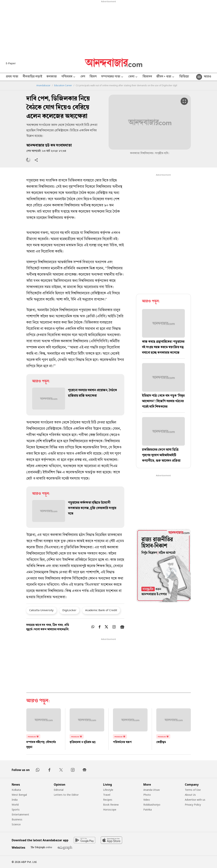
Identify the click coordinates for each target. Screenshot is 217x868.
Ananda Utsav (152, 790)
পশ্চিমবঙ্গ (69, 77)
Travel (107, 795)
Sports (16, 810)
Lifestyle (108, 790)
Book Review (111, 805)
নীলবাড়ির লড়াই (32, 77)
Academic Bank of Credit (101, 610)
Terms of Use (193, 790)
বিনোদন (147, 77)
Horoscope (110, 810)
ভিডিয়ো (184, 77)
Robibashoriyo (152, 805)
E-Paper (11, 63)
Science (16, 824)
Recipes (108, 800)
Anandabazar (43, 86)
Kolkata (16, 790)
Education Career (63, 86)
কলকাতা (52, 77)
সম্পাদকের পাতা (113, 77)
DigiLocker (69, 610)
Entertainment (20, 814)
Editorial (59, 790)
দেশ (83, 77)
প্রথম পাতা (12, 77)
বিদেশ (93, 77)
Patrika (148, 810)
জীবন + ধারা (166, 77)
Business (17, 819)
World (15, 805)
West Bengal (19, 795)
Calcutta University (41, 610)
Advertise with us (195, 800)
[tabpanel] (163, 566)
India (15, 800)
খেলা (133, 77)
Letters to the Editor (66, 795)
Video (147, 800)
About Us (190, 795)
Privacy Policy (193, 805)
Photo (147, 795)
